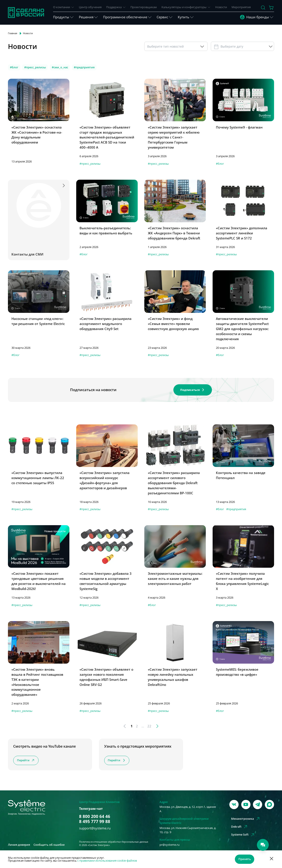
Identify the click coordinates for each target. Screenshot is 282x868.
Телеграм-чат (91, 808)
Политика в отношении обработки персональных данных (114, 842)
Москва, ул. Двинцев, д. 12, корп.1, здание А (188, 809)
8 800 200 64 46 (95, 817)
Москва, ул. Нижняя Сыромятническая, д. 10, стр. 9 (188, 830)
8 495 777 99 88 (95, 822)
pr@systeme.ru (170, 845)
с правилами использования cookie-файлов (107, 861)
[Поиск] (263, 8)
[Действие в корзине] (272, 8)
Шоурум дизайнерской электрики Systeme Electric (184, 821)
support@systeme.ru (95, 828)
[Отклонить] (272, 859)
